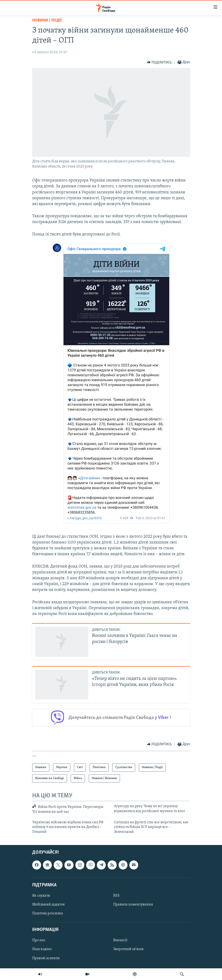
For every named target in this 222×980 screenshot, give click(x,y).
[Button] (159, 62)
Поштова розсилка (48, 913)
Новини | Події (47, 20)
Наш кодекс (42, 949)
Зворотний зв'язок (129, 949)
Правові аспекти (46, 958)
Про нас (39, 941)
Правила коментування (133, 905)
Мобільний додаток (49, 905)
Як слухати (41, 896)
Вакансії (120, 941)
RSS (116, 896)
